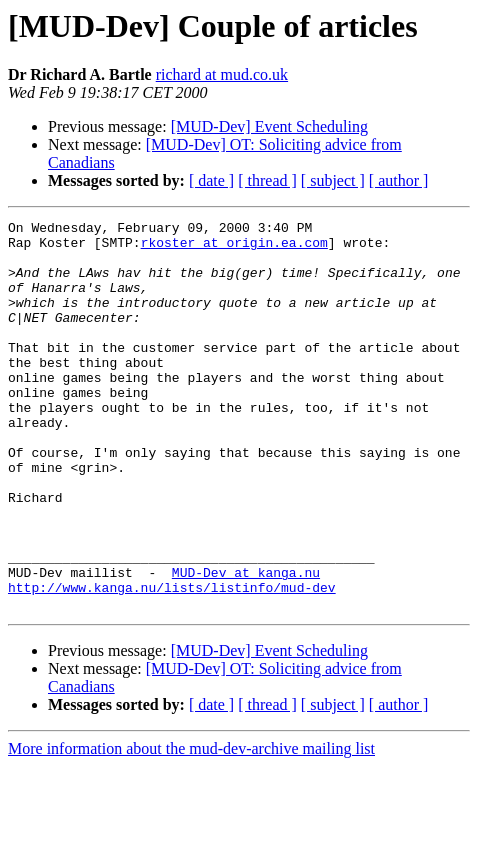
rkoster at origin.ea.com (234, 248)
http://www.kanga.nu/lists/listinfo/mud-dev (172, 662)
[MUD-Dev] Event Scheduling (269, 126)
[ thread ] (267, 180)
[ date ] (211, 180)
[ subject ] (333, 180)
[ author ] (399, 180)
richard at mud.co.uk (222, 74)
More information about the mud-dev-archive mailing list (191, 826)
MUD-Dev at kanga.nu (246, 644)
